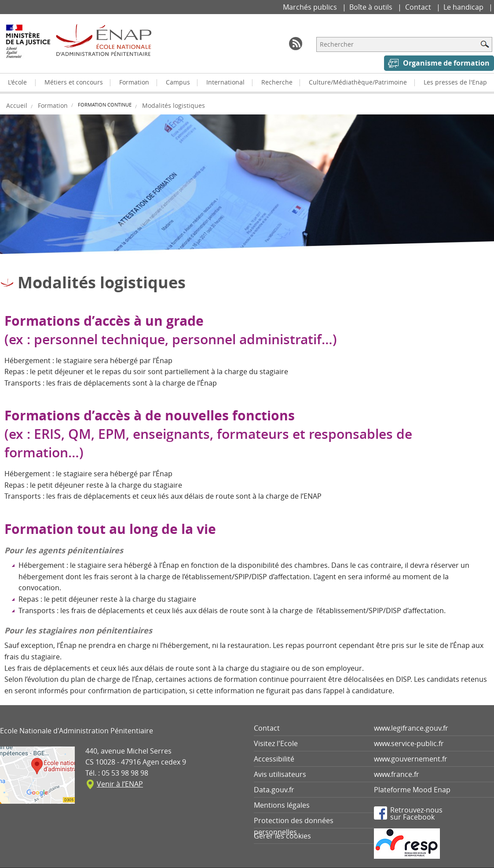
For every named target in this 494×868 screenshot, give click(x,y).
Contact (419, 7)
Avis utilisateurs (280, 774)
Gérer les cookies (282, 836)
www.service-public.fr (409, 743)
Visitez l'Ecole (276, 743)
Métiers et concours (74, 82)
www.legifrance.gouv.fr (411, 728)
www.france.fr (397, 774)
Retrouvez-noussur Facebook (416, 813)
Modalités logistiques (174, 105)
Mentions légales (282, 805)
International (225, 82)
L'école (17, 82)
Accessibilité (274, 759)
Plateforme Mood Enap (412, 790)
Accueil (17, 105)
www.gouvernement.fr (411, 759)
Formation (134, 82)
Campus (178, 82)
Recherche (277, 82)
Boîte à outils (372, 7)
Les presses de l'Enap (455, 82)
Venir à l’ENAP (120, 784)
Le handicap (464, 7)
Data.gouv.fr (274, 790)
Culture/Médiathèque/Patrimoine (358, 82)
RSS (296, 44)
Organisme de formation (446, 63)
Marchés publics (311, 7)
